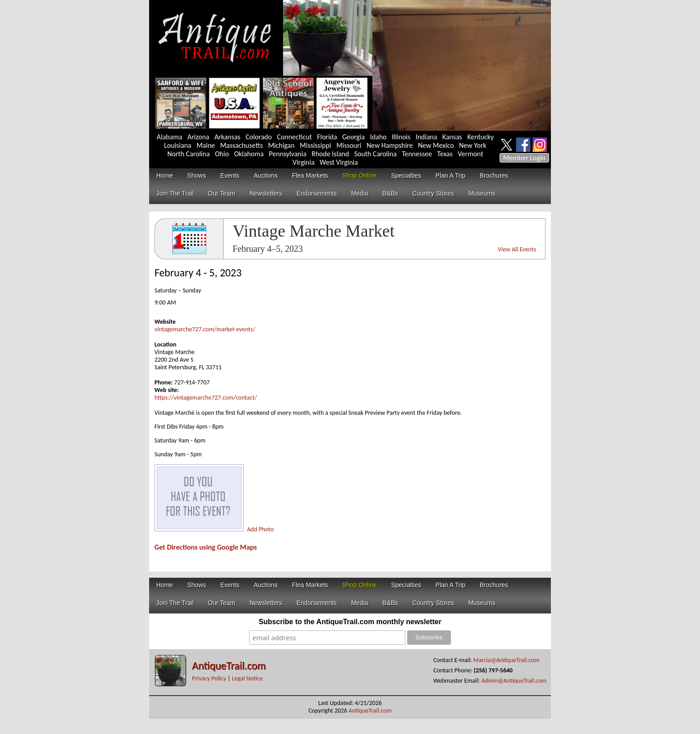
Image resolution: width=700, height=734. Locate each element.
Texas (445, 154)
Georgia (354, 137)
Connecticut (295, 137)
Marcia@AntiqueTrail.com (506, 660)
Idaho (378, 137)
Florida (327, 137)
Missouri (349, 145)
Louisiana (178, 145)
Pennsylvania (287, 154)
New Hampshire (390, 145)
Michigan (281, 145)
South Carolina (376, 154)
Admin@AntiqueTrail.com (514, 681)
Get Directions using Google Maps (206, 547)
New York (473, 145)
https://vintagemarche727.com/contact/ (206, 398)
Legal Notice (247, 678)
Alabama (169, 137)
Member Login (524, 158)
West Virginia (339, 162)
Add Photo (260, 529)
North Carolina (189, 154)
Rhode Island (330, 154)
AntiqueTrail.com (229, 665)
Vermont (471, 154)
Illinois (401, 137)
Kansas (452, 137)
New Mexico (436, 145)
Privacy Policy (209, 678)
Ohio (222, 154)
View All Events (517, 249)
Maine (206, 145)
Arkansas (227, 137)
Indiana (426, 137)
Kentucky (481, 137)
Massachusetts (242, 145)
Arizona (198, 137)
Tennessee (417, 154)
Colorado (259, 137)
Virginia (303, 162)
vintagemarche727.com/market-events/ (205, 329)
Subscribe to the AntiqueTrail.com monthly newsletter (350, 622)
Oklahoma (249, 154)
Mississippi (316, 145)
